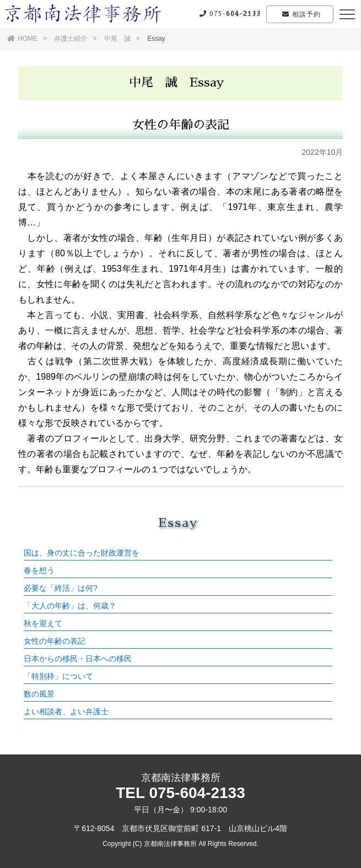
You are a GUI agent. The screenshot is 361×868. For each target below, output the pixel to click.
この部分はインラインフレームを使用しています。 (178, 608)
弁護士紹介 (71, 39)
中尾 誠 (117, 39)
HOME (22, 39)
